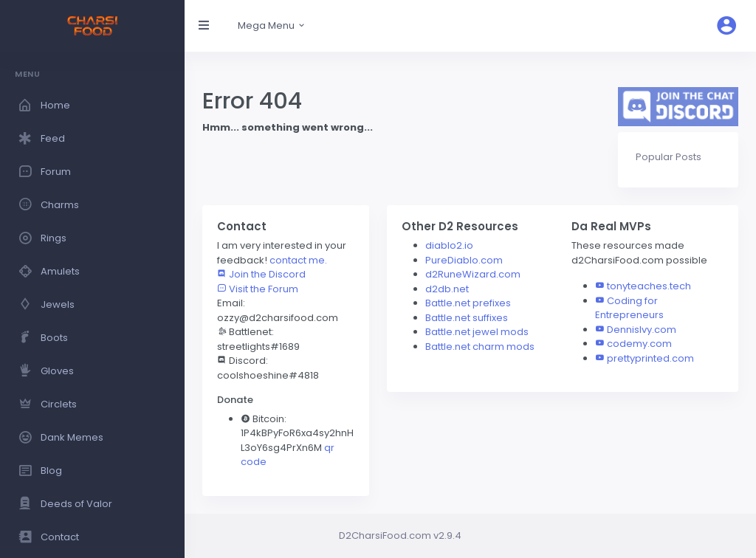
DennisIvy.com (642, 330)
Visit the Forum (258, 289)
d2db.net (447, 289)
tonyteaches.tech (649, 286)
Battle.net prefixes (468, 303)
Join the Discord (261, 274)
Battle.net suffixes (467, 318)
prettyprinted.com (650, 358)
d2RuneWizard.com (473, 274)
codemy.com (639, 344)
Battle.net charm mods (480, 347)
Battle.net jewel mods (477, 332)
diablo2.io (449, 245)
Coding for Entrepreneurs (629, 308)
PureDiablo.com (464, 260)
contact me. (298, 260)
